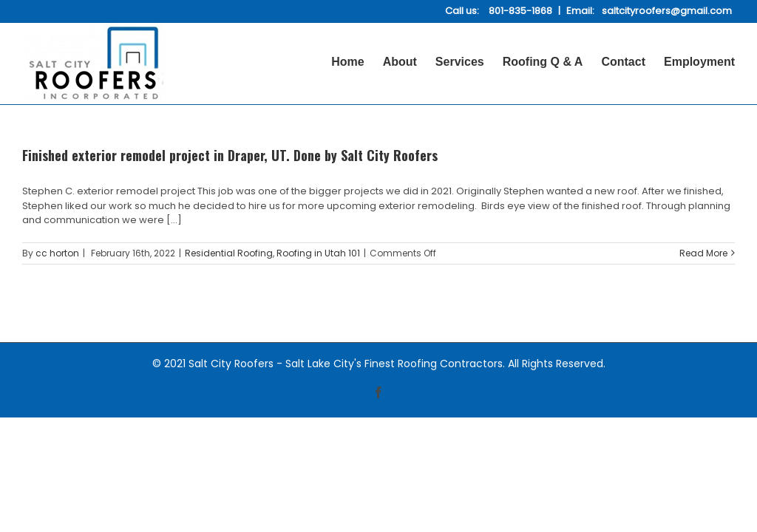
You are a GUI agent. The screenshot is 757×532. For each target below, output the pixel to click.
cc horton (57, 253)
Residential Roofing (229, 253)
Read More (703, 253)
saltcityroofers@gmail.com (667, 11)
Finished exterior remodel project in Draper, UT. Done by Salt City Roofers (230, 155)
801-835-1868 (520, 11)
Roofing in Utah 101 (318, 253)
